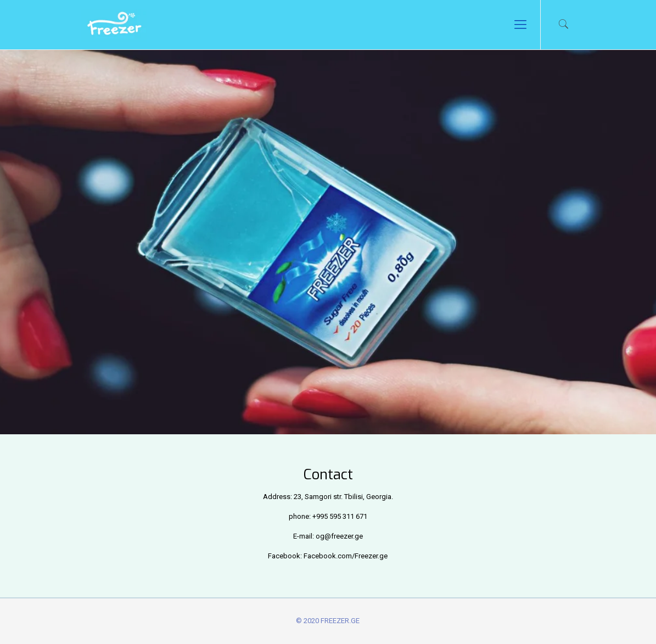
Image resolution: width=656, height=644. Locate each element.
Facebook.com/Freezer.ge (346, 556)
